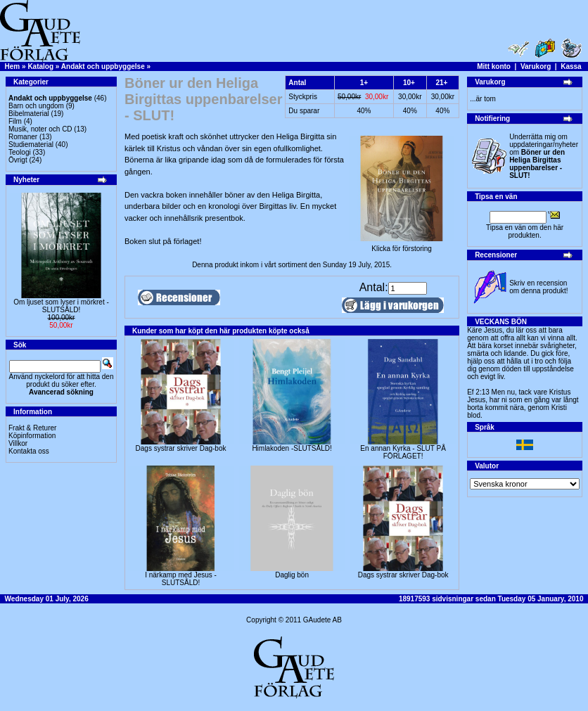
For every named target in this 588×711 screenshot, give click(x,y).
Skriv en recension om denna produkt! (538, 287)
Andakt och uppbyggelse (103, 66)
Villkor (18, 443)
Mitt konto (494, 66)
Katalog (40, 66)
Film (15, 121)
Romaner (23, 137)
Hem (13, 66)
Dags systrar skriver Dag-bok (181, 448)
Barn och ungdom (36, 106)
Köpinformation (32, 436)
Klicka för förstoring (402, 245)
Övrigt (18, 160)
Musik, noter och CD (40, 129)
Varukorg (536, 66)
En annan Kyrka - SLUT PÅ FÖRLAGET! (403, 452)
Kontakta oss (29, 451)
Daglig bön (292, 575)
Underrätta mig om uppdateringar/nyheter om (544, 156)
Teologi (20, 152)
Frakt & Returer (32, 428)
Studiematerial (31, 145)
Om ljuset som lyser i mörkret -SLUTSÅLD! (61, 306)
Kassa (571, 66)
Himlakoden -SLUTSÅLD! (292, 448)
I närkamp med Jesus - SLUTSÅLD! (181, 579)
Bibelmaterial (29, 114)
